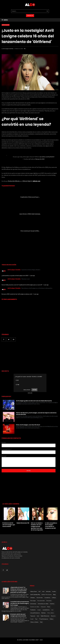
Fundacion (33, 610)
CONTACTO (30, 15)
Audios (54, 591)
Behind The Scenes (47, 595)
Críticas (54, 598)
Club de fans (40, 598)
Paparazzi (33, 616)
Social (32, 619)
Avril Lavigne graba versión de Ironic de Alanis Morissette (34, 401)
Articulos (6, 25)
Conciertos (47, 598)
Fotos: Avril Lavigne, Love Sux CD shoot (28, 425)
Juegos (39, 610)
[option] (9, 517)
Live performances (35, 613)
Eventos (52, 604)
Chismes (33, 598)
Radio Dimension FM (23, 523)
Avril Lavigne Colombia (8, 49)
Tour (36, 619)
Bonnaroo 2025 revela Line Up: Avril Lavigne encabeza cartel (17, 294)
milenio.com (36, 181)
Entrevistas (33, 604)
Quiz (38, 616)
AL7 (40, 591)
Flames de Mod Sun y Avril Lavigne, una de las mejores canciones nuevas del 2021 (36, 414)
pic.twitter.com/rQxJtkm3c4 (47, 157)
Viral (41, 622)
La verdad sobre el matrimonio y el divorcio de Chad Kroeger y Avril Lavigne (20, 603)
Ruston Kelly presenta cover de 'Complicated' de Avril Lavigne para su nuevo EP (22, 285)
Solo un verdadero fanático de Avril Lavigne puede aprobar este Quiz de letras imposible (37, 526)
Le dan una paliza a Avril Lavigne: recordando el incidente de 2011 (51, 526)
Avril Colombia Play (35, 595)
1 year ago (32, 276)
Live (52, 610)
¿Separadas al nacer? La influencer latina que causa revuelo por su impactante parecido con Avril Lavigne (19, 590)
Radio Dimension (45, 616)
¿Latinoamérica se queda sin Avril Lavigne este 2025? (15, 276)
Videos (52, 619)
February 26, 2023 (40, 159)
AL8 (43, 591)
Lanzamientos (46, 610)
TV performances (44, 619)
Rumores (53, 616)
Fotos (49, 607)
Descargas (33, 601)
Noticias (44, 613)
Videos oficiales (34, 622)
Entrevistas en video (43, 604)
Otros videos (51, 613)
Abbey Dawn (34, 591)
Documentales (41, 601)
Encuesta (49, 601)
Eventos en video (35, 607)
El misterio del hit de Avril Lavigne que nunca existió (9, 525)
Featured (43, 607)
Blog (54, 595)
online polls (30, 393)
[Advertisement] (15, 356)
